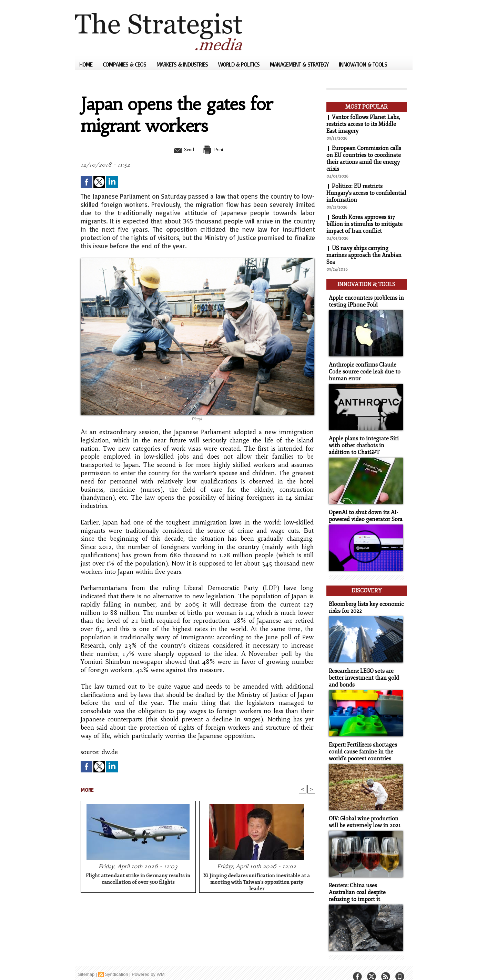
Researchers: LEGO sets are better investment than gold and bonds (362, 671)
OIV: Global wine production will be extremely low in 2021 (363, 813)
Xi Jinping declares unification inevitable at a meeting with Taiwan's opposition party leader (257, 881)
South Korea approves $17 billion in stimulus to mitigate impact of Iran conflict (364, 224)
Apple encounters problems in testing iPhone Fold (364, 300)
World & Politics (240, 64)
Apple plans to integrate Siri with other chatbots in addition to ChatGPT (365, 442)
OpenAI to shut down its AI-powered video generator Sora (364, 512)
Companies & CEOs (125, 64)
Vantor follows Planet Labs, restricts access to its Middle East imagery (363, 124)
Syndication (116, 964)
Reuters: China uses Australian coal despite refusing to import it (365, 883)
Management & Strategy (300, 64)
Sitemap (87, 964)
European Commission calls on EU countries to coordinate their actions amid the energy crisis (364, 159)
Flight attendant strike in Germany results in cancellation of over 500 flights (138, 879)
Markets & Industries (183, 64)
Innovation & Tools (363, 64)
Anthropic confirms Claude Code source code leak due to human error (362, 369)
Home (87, 64)
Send (181, 149)
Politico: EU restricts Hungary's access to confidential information (366, 193)
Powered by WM (148, 964)
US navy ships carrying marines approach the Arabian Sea (364, 255)
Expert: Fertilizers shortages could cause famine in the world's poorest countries (362, 744)
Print (215, 149)
